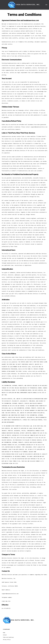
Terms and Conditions (8, 637)
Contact (5, 635)
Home (4, 633)
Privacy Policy (7, 640)
